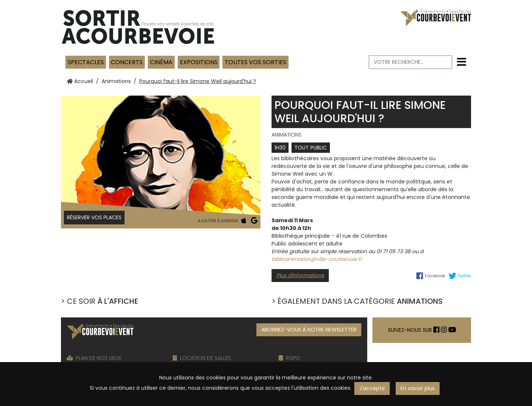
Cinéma (161, 62)
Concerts (127, 62)
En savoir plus (418, 388)
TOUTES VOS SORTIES (255, 62)
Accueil (80, 81)
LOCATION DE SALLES (202, 358)
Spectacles (86, 62)
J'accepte (372, 388)
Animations (116, 81)
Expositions (199, 62)
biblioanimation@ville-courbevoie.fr (317, 259)
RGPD (289, 358)
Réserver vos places (94, 217)
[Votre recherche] (411, 62)
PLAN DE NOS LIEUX (94, 358)
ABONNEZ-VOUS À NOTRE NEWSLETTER (309, 330)
